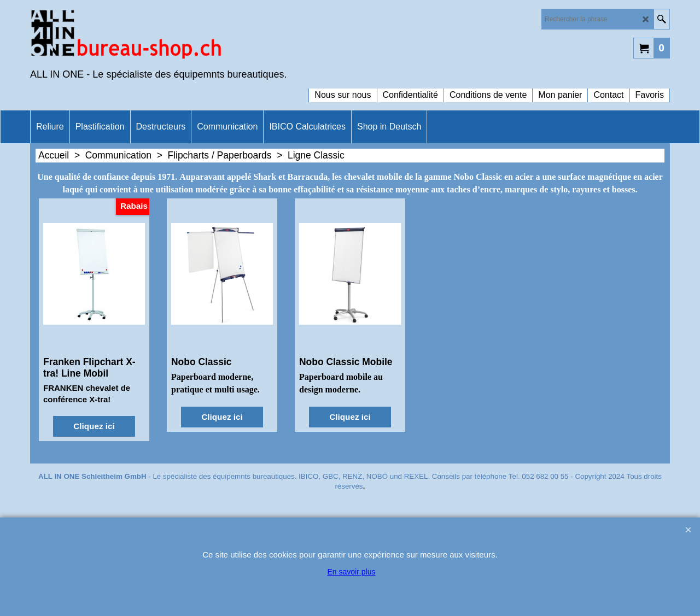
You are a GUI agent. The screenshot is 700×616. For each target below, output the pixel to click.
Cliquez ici (94, 426)
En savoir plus (352, 572)
